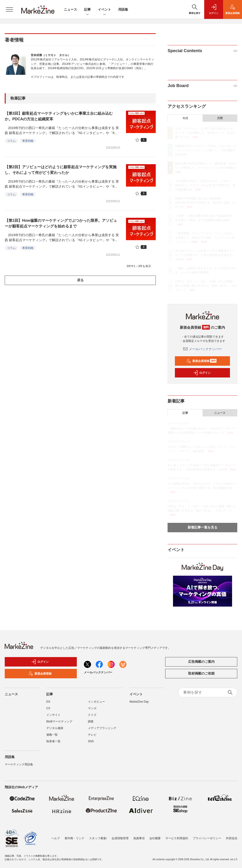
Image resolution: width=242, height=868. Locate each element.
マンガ (92, 708)
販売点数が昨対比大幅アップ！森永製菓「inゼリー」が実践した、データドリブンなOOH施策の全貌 (206, 168)
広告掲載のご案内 (201, 662)
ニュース (70, 9)
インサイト (53, 715)
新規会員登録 (201, 361)
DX (48, 702)
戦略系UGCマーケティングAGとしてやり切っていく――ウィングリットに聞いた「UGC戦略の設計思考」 (206, 150)
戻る (80, 280)
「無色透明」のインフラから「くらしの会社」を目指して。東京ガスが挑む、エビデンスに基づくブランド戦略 (205, 238)
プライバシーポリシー (207, 838)
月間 (220, 118)
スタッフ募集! (98, 838)
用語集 (123, 9)
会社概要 (155, 838)
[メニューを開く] (9, 9)
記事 (87, 10)
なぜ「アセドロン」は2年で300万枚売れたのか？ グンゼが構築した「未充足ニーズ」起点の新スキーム (205, 133)
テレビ (92, 735)
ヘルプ (56, 838)
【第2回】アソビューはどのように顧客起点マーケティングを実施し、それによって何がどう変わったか (61, 170)
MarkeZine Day (139, 702)
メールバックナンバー (203, 349)
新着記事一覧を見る (203, 527)
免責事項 (139, 838)
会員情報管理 (120, 838)
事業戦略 (28, 141)
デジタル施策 (55, 728)
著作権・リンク (74, 838)
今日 (185, 118)
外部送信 (232, 838)
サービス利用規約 (177, 838)
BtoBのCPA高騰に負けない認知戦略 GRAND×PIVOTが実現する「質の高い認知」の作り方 (205, 203)
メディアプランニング (102, 728)
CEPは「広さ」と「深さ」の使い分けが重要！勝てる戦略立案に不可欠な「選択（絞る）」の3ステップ (206, 286)
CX (48, 708)
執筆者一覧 (53, 741)
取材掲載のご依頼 (201, 673)
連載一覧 (52, 735)
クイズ (92, 715)
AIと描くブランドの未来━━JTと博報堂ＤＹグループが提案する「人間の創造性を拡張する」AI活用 (205, 255)
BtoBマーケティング (59, 721)
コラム (11, 141)
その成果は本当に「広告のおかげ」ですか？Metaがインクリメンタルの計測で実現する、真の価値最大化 (205, 185)
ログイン (202, 373)
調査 (91, 721)
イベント (104, 10)
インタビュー (96, 702)
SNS (91, 741)
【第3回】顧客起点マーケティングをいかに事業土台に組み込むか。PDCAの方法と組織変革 (59, 116)
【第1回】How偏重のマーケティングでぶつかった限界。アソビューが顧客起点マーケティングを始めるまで (61, 223)
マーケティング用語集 (19, 764)
